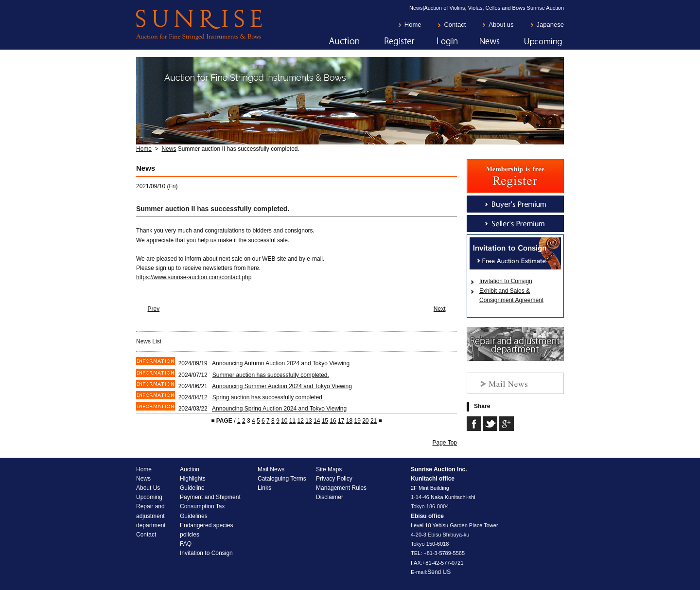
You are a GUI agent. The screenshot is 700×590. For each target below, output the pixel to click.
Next (440, 309)
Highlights (193, 479)
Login (437, 42)
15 (325, 421)
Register (387, 42)
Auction (332, 42)
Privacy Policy (334, 479)
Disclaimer (330, 497)
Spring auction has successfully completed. (268, 397)
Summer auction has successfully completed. (271, 375)
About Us (148, 488)
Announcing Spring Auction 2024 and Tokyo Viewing (279, 409)
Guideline (192, 488)
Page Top (445, 443)
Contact (455, 25)
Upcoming (532, 42)
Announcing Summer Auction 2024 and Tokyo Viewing (282, 386)
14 (317, 421)
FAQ (186, 544)
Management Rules (341, 488)
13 (308, 421)
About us (501, 25)
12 (301, 421)
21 (374, 421)
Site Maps (329, 469)
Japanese (550, 25)
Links (264, 488)
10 (284, 421)
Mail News (271, 469)
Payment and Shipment (210, 497)
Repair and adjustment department (151, 516)
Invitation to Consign (506, 281)
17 (341, 421)
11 (292, 421)
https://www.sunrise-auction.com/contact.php (194, 277)
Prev (154, 309)
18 (349, 421)
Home (413, 25)
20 (365, 421)
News (479, 42)
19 (357, 421)
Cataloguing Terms (282, 479)
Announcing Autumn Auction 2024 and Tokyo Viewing (281, 363)
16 (333, 421)
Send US (439, 572)
